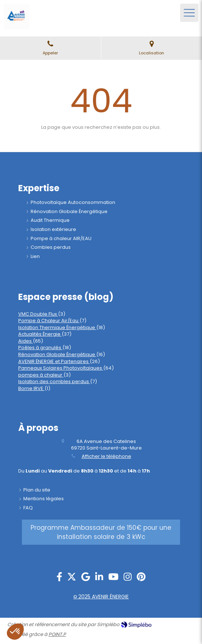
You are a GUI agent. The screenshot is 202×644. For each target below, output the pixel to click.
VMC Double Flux (38, 314)
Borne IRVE (31, 388)
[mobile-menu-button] (189, 13)
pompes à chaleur (41, 375)
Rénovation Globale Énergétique (57, 354)
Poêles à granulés (40, 348)
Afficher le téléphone (106, 456)
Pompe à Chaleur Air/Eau (49, 321)
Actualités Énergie (40, 334)
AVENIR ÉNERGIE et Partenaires (54, 361)
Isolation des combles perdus (54, 381)
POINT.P (57, 634)
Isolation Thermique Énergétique (57, 327)
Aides (26, 341)
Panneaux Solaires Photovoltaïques (61, 368)
